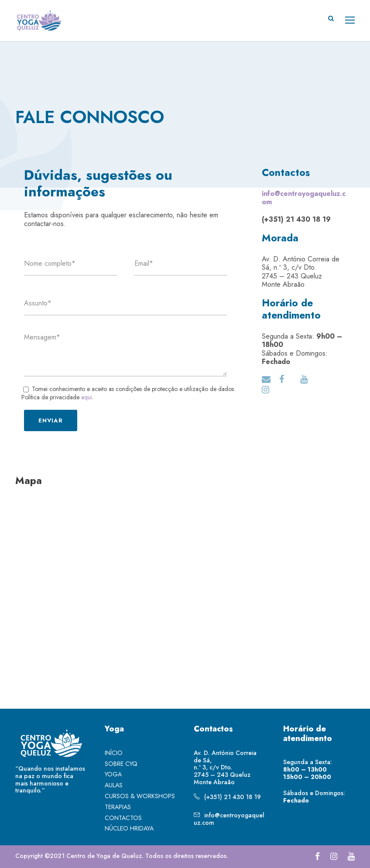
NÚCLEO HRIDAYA (129, 828)
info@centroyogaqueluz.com (229, 819)
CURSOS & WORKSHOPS (140, 796)
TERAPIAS (118, 807)
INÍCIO (114, 753)
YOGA (113, 774)
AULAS (114, 785)
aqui (87, 397)
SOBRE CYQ (121, 764)
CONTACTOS (123, 818)
